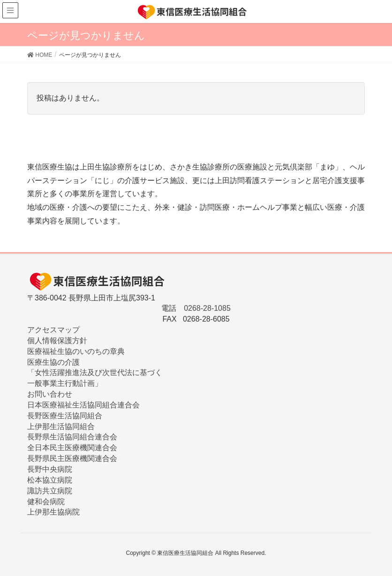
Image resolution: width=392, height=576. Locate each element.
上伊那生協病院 (53, 512)
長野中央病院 (50, 469)
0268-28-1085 (207, 308)
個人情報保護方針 (57, 341)
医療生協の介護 (53, 362)
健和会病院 (46, 502)
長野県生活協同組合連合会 (72, 437)
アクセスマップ (53, 330)
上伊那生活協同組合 (61, 426)
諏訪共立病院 (50, 491)
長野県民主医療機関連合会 (72, 458)
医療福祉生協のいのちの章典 (76, 351)
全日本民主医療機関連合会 (72, 448)
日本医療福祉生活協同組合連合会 (83, 405)
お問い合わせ (50, 394)
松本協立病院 (50, 480)
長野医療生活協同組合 (65, 416)
